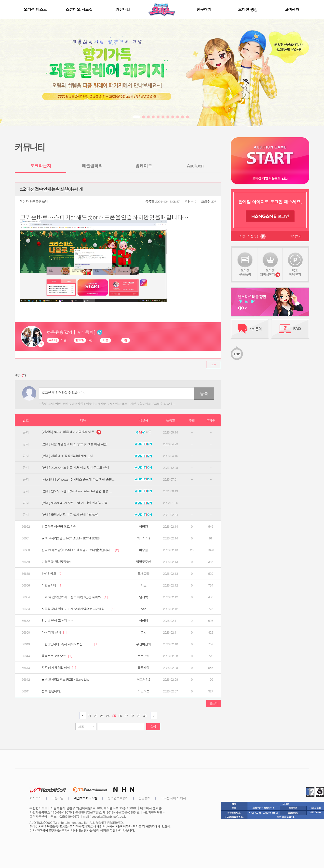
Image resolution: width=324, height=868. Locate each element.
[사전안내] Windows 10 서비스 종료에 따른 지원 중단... (78, 479)
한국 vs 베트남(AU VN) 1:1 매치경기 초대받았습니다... (80, 550)
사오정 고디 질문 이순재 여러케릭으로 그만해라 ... (78, 609)
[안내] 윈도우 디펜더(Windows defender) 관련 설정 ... (77, 491)
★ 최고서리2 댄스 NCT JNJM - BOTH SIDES (70, 538)
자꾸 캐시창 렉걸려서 (59, 668)
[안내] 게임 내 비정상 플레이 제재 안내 (67, 456)
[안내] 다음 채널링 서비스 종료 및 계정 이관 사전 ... (76, 444)
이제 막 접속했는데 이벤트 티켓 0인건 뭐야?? (75, 597)
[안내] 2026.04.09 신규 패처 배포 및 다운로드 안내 (75, 468)
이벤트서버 (52, 585)
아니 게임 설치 (54, 632)
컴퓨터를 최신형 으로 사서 (59, 526)
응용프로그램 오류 (57, 656)
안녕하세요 (52, 574)
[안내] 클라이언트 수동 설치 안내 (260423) (70, 515)
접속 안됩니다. (51, 691)
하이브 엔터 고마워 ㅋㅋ (57, 621)
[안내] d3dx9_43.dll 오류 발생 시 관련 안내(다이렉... (76, 503)
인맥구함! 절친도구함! (56, 562)
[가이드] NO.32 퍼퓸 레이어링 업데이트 (71, 432)
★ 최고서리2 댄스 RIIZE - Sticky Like (65, 679)
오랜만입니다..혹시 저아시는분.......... (70, 644)
